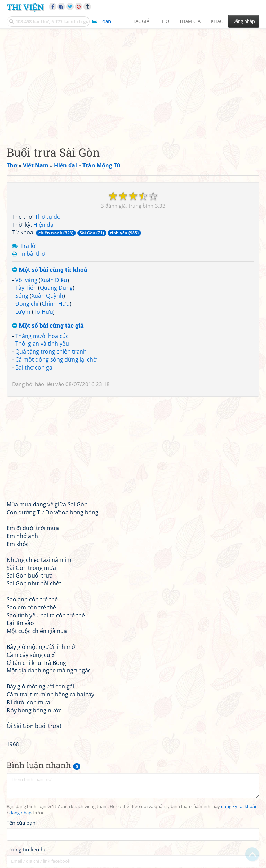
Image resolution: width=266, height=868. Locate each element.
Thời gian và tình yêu (42, 344)
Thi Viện (25, 7)
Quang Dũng (56, 288)
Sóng (22, 296)
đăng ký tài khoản (239, 806)
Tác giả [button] (141, 21)
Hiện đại (44, 225)
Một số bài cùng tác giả (48, 326)
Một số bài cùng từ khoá (50, 270)
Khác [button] (217, 21)
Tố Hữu (43, 312)
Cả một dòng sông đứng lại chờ (56, 359)
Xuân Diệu (54, 280)
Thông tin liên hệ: (27, 849)
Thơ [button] (164, 21)
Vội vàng (26, 280)
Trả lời (29, 246)
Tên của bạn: (22, 823)
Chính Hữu (56, 304)
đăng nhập (20, 813)
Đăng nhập (244, 21)
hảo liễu (45, 384)
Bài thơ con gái (34, 367)
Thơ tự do (48, 217)
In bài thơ (33, 254)
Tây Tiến (26, 288)
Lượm (23, 312)
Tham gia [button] (190, 21)
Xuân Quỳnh (47, 296)
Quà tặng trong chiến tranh (51, 351)
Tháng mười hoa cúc (42, 336)
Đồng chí (27, 304)
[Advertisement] (133, 81)
